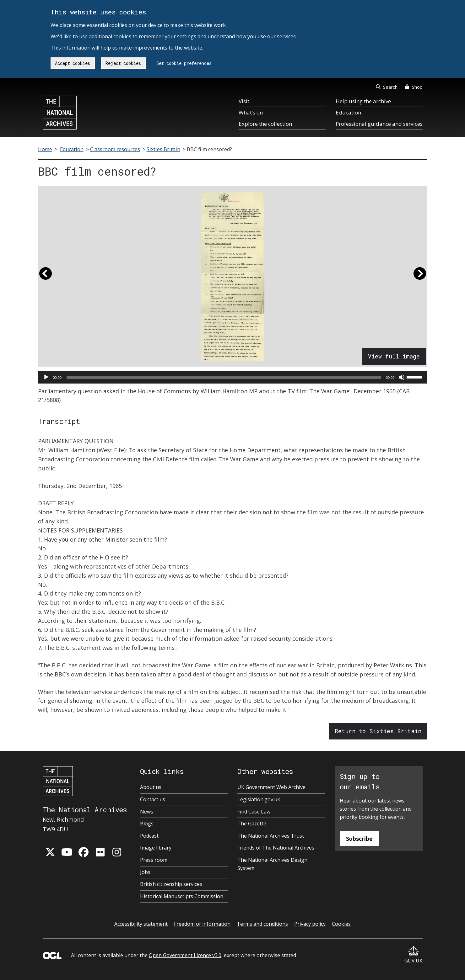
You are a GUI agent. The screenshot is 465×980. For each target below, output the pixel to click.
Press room (154, 860)
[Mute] (402, 377)
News (147, 812)
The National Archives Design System (272, 864)
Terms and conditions (262, 924)
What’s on (251, 112)
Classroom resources (115, 149)
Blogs (147, 824)
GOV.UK (414, 955)
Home (45, 149)
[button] (46, 276)
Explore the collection (265, 124)
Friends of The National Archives (276, 848)
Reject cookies (123, 63)
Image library (156, 848)
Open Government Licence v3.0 (185, 955)
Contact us (153, 799)
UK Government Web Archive (271, 787)
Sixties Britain (163, 149)
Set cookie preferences (184, 63)
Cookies (341, 924)
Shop (414, 87)
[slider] (224, 377)
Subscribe (359, 839)
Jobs (145, 872)
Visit (244, 101)
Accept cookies (73, 63)
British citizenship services (171, 884)
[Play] (46, 377)
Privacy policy (310, 924)
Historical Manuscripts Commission (182, 896)
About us (151, 787)
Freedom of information (202, 924)
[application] (233, 377)
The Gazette (252, 824)
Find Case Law (254, 812)
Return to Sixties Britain (378, 731)
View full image (394, 356)
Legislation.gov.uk (259, 799)
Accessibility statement (141, 924)
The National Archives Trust (271, 836)
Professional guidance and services (379, 124)
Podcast (149, 836)
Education (348, 112)
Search (387, 87)
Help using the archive (363, 101)
